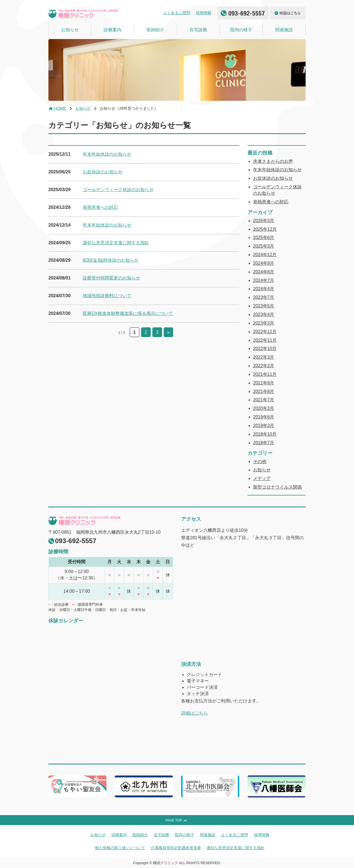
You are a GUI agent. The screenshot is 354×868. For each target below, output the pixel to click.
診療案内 (113, 30)
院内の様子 (241, 30)
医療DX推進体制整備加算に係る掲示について (128, 313)
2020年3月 (264, 408)
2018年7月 (264, 443)
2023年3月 (264, 323)
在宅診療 (198, 30)
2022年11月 (265, 340)
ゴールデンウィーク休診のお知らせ (118, 190)
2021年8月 (264, 391)
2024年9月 (264, 263)
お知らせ (70, 30)
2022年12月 (265, 332)
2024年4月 (264, 289)
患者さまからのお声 (273, 161)
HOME (57, 108)
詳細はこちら (194, 713)
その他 (260, 462)
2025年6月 (264, 237)
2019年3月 (264, 426)
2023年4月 (264, 314)
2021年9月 (264, 383)
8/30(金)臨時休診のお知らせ (111, 260)
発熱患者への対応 (100, 207)
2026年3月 (264, 221)
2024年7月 (264, 280)
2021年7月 (264, 400)
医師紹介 (155, 30)
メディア (262, 478)
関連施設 (284, 30)
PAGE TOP (177, 821)
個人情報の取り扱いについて (120, 848)
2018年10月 (265, 434)
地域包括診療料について (107, 296)
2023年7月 (264, 297)
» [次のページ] (169, 332)
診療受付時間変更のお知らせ (111, 278)
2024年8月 (264, 272)
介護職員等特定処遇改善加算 (176, 848)
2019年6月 (264, 417)
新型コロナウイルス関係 (277, 487)
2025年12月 (265, 229)
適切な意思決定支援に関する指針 (116, 243)
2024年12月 (265, 255)
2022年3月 (264, 357)
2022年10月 (265, 349)
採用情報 (204, 13)
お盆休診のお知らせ (103, 172)
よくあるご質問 (177, 13)
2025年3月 (264, 246)
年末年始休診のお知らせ (107, 154)
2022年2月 (264, 366)
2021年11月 (265, 374)
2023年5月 (264, 306)
